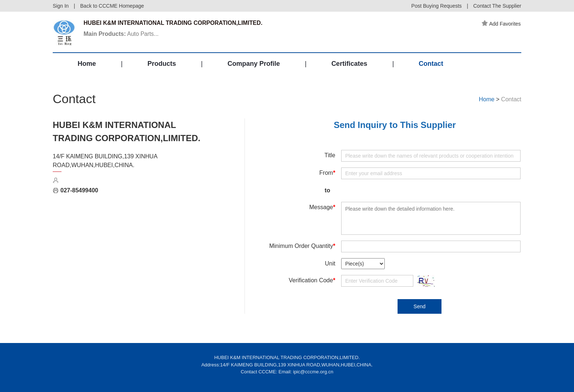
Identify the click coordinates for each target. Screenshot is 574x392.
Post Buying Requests (437, 6)
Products (162, 65)
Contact (431, 65)
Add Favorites (502, 24)
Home (87, 65)
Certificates (349, 65)
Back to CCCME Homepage (112, 6)
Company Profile (254, 65)
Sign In (61, 6)
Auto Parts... (122, 34)
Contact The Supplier (497, 6)
